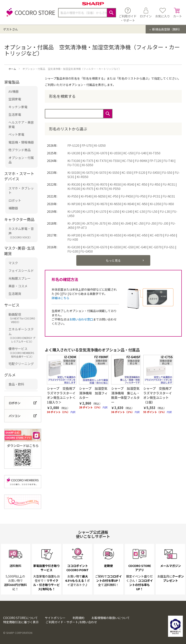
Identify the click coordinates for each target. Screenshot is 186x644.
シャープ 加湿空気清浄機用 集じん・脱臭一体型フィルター (125, 395)
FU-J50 (151, 223)
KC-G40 (141, 247)
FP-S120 (140, 173)
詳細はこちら (60, 298)
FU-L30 (165, 211)
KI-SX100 (74, 173)
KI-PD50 (115, 189)
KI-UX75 (88, 153)
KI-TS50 (114, 161)
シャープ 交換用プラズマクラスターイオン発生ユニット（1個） (158, 395)
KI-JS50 (113, 223)
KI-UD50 (100, 145)
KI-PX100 (74, 189)
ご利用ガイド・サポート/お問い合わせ (71, 622)
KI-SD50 (88, 165)
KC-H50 (142, 235)
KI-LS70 (101, 211)
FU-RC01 (169, 184)
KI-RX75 (88, 184)
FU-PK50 (127, 196)
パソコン (15, 416)
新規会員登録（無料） (167, 29)
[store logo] (30, 15)
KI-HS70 (102, 235)
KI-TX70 (101, 161)
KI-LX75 (88, 211)
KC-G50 (129, 247)
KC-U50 (129, 153)
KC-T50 (127, 161)
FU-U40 (141, 153)
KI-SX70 (101, 173)
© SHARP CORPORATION (18, 633)
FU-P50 (140, 196)
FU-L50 (152, 211)
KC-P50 (113, 196)
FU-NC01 (169, 196)
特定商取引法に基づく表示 (21, 622)
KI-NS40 (129, 204)
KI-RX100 (74, 184)
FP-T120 (155, 161)
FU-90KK (141, 161)
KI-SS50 (114, 173)
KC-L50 (140, 211)
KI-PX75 (88, 189)
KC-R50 (142, 184)
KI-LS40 (127, 211)
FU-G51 (169, 247)
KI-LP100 (74, 211)
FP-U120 (73, 145)
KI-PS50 (73, 196)
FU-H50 (170, 235)
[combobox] (87, 13)
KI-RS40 (129, 184)
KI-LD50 (155, 204)
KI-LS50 (114, 211)
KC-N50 (142, 204)
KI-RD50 (83, 177)
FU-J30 (163, 223)
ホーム (13, 69)
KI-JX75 (88, 223)
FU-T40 (169, 161)
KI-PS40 (86, 196)
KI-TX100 (74, 161)
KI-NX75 (88, 204)
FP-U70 (87, 145)
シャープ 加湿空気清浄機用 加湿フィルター (93, 393)
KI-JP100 (74, 223)
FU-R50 (155, 184)
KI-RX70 (102, 184)
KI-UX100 (74, 153)
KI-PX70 (101, 189)
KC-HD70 (156, 235)
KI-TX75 (88, 161)
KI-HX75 (88, 235)
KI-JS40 (126, 223)
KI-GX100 (74, 247)
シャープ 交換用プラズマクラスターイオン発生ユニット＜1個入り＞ (61, 395)
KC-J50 (139, 223)
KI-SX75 (88, 173)
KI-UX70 (102, 153)
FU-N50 (169, 204)
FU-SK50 (154, 173)
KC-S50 (127, 173)
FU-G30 (73, 251)
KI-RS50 (115, 184)
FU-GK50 (87, 251)
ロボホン (15, 403)
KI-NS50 (116, 204)
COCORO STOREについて (21, 618)
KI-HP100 (74, 235)
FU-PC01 (154, 196)
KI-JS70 (100, 223)
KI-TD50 (155, 153)
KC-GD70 (155, 247)
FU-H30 (73, 239)
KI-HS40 (129, 235)
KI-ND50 (100, 196)
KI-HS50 (116, 235)
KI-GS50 (115, 247)
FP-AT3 (82, 228)
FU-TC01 (74, 165)
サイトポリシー (55, 618)
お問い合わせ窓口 (81, 319)
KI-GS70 (102, 247)
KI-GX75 (88, 247)
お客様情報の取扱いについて (111, 618)
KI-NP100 (74, 204)
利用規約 (78, 618)
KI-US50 (115, 153)
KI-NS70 (102, 204)
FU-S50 (167, 173)
